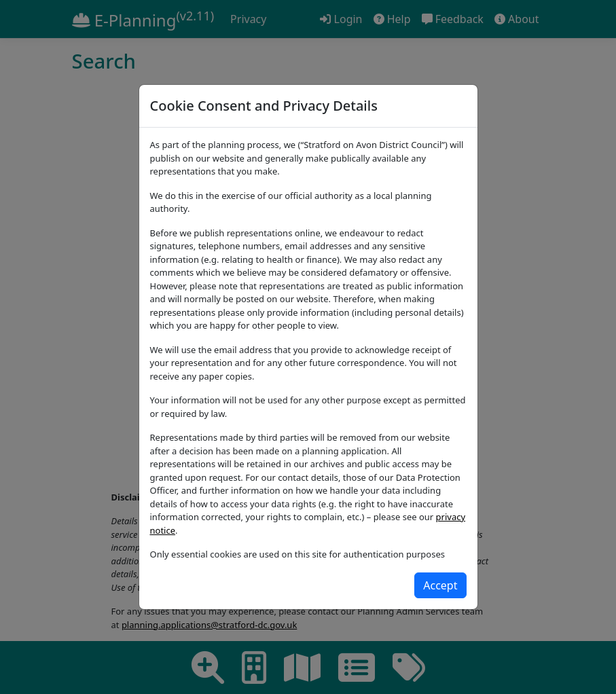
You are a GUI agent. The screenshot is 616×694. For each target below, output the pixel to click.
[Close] (440, 585)
